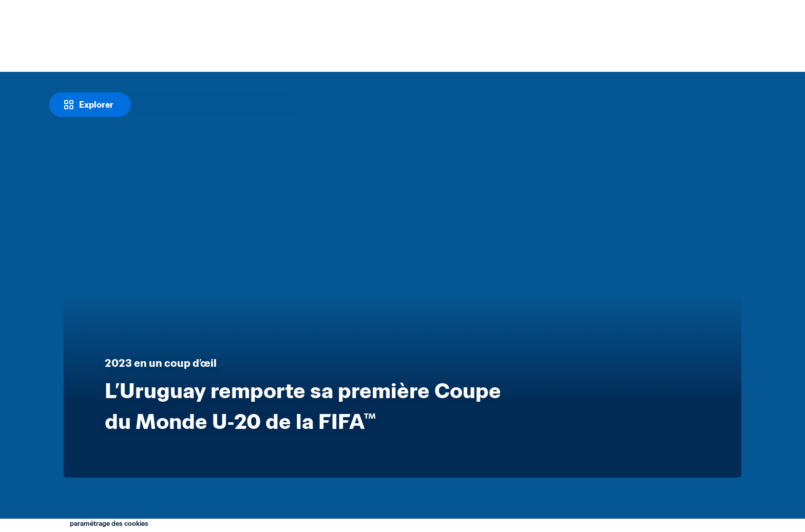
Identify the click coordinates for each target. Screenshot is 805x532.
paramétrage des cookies (109, 524)
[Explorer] (90, 105)
